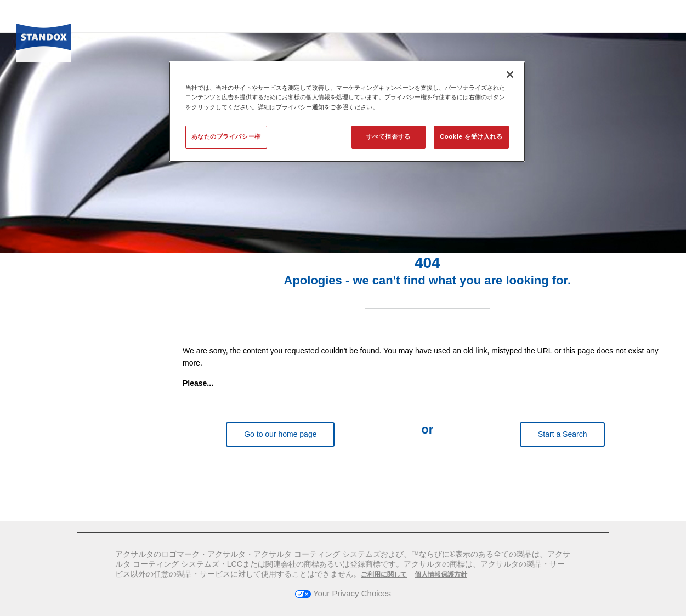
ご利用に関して (384, 574)
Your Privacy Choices (343, 593)
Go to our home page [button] (280, 434)
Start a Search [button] (563, 434)
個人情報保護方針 (441, 574)
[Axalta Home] (44, 40)
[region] (347, 112)
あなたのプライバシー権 (226, 136)
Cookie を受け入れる (471, 136)
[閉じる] (510, 75)
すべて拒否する (389, 136)
